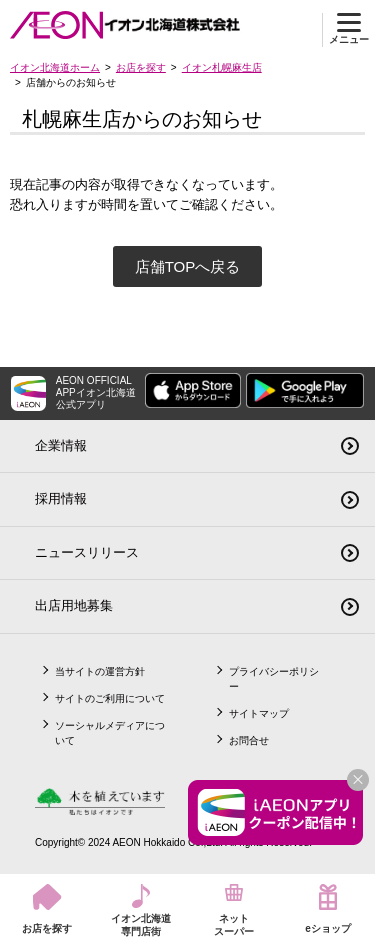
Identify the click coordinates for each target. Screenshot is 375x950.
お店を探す (141, 67)
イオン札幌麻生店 (222, 67)
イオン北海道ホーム (55, 67)
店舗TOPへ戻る (188, 266)
